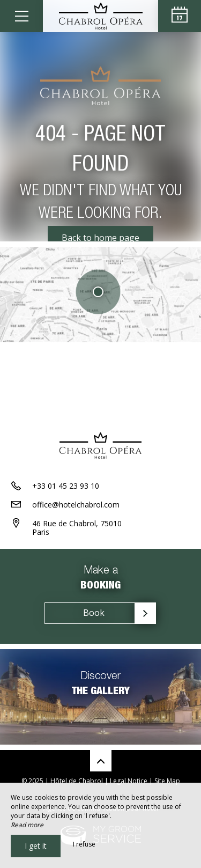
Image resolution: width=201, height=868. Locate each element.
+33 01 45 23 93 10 (66, 486)
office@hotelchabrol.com (76, 505)
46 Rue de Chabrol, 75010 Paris (77, 528)
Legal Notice (129, 781)
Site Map (167, 781)
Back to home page (100, 238)
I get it (36, 846)
